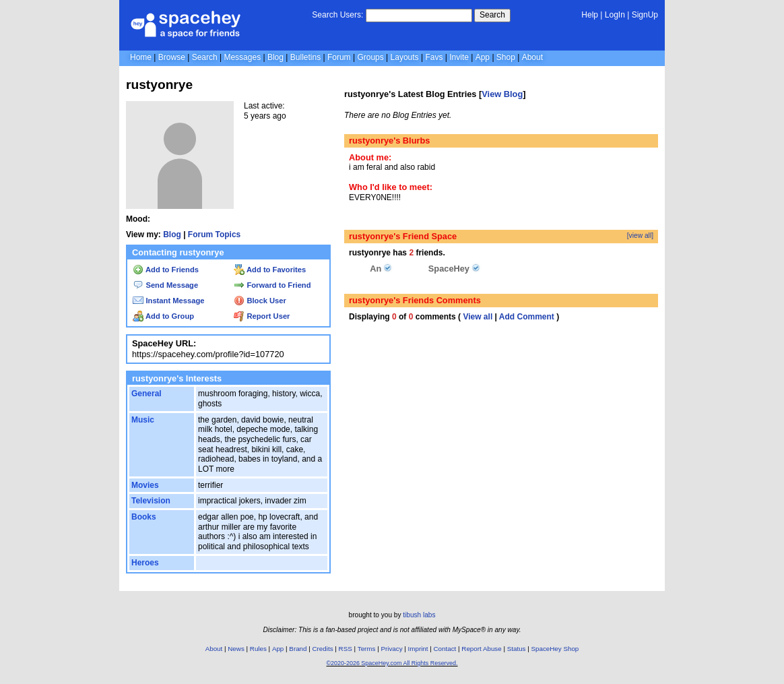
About (532, 57)
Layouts (405, 57)
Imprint (418, 649)
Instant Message (168, 301)
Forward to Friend (272, 285)
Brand (298, 649)
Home (141, 57)
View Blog (502, 94)
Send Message (165, 285)
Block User (260, 301)
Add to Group (163, 316)
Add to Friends (166, 270)
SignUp (645, 15)
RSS (346, 649)
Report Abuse (481, 649)
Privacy (391, 649)
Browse (172, 57)
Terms (367, 649)
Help (590, 15)
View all (478, 317)
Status (517, 649)
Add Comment (527, 317)
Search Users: (337, 15)
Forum (339, 57)
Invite (459, 57)
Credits (323, 649)
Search (492, 15)
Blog (275, 57)
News (236, 649)
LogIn (615, 15)
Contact (445, 649)
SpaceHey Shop (555, 649)
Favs (434, 57)
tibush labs (419, 615)
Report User (262, 316)
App (483, 57)
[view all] (640, 236)
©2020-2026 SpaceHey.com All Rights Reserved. (392, 663)
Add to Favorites (270, 270)
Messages (242, 57)
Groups (370, 57)
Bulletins (305, 57)
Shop (506, 57)
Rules (258, 649)
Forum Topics (214, 235)
